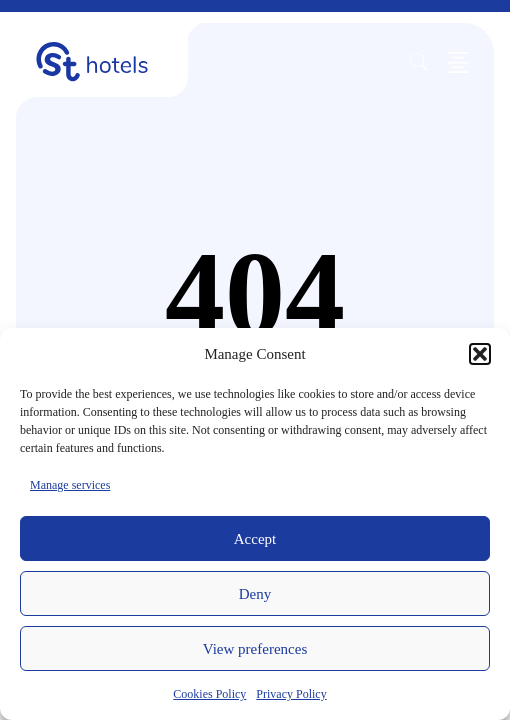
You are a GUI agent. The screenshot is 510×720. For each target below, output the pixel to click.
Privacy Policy (291, 694)
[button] (480, 354)
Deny (255, 594)
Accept (255, 539)
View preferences (255, 649)
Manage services (70, 485)
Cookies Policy (209, 694)
